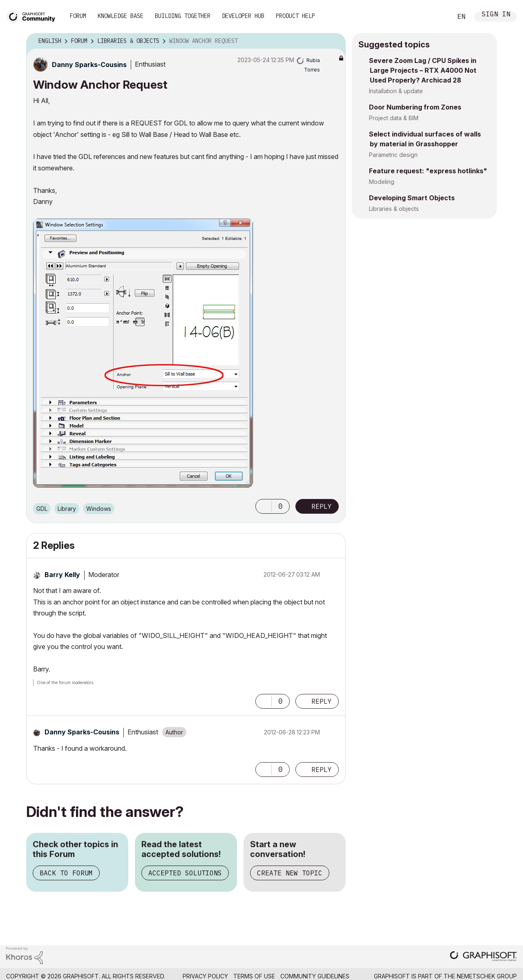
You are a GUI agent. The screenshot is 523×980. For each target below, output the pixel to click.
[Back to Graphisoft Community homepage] (34, 16)
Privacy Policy (205, 976)
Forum (78, 16)
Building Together (183, 16)
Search (437, 17)
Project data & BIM (394, 118)
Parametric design (393, 155)
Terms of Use (254, 976)
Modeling (382, 182)
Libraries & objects (394, 209)
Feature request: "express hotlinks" (428, 171)
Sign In (496, 15)
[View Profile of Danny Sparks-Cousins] (89, 65)
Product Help (295, 16)
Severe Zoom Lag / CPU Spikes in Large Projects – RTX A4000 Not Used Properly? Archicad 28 (423, 70)
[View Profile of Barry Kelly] (62, 575)
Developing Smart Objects (412, 198)
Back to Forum (66, 873)
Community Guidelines (315, 976)
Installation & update (396, 91)
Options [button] (334, 41)
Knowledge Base (121, 16)
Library (67, 509)
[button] (143, 353)
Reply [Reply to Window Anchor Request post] (322, 506)
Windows (99, 509)
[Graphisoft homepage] (483, 957)
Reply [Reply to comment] (322, 701)
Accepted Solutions (185, 873)
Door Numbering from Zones (415, 107)
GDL (42, 509)
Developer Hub (243, 16)
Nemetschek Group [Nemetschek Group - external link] (487, 976)
